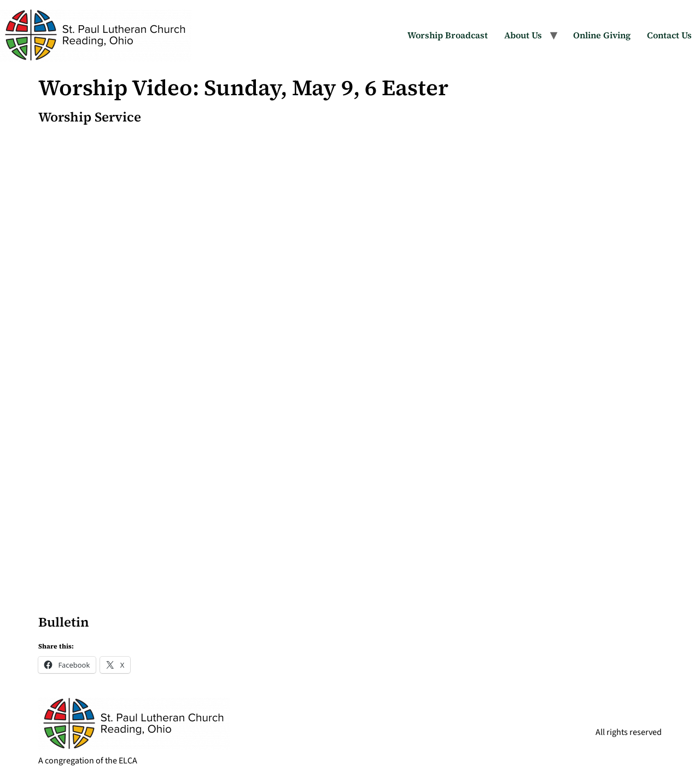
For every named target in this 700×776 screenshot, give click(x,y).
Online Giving (602, 35)
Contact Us (669, 35)
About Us (523, 35)
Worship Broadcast (448, 35)
